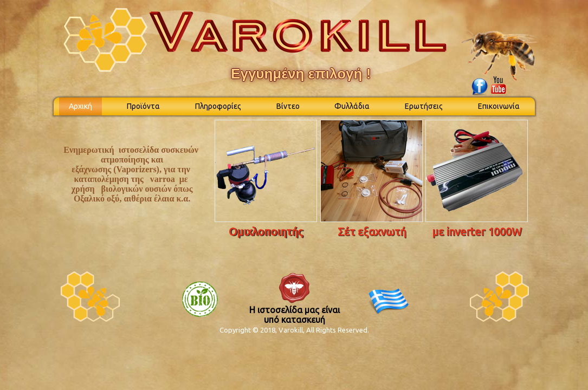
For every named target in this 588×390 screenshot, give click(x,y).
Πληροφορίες (218, 106)
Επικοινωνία (499, 106)
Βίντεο (288, 106)
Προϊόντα (143, 106)
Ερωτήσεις (424, 106)
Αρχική (80, 106)
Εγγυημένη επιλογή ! (301, 74)
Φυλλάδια (352, 106)
